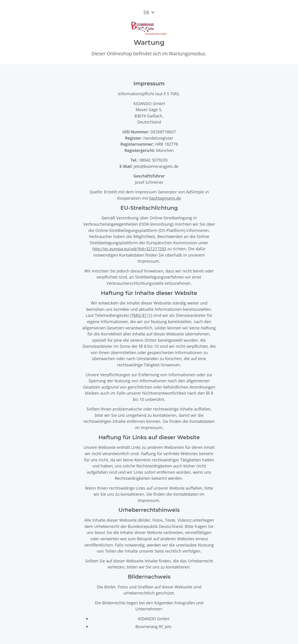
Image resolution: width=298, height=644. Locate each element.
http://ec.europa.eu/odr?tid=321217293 (129, 249)
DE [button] (147, 12)
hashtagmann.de (165, 198)
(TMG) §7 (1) (141, 315)
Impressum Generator (156, 192)
